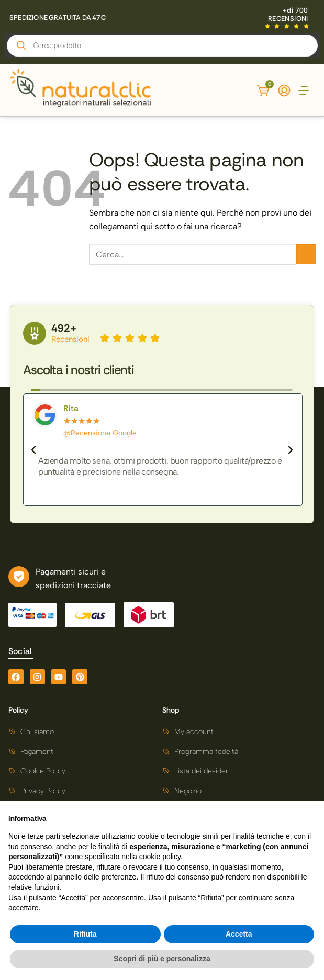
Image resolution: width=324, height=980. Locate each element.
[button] (304, 92)
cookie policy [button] (160, 857)
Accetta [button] (239, 934)
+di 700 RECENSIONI (288, 14)
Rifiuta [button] (85, 934)
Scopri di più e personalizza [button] (162, 959)
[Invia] (306, 254)
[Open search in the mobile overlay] (162, 46)
